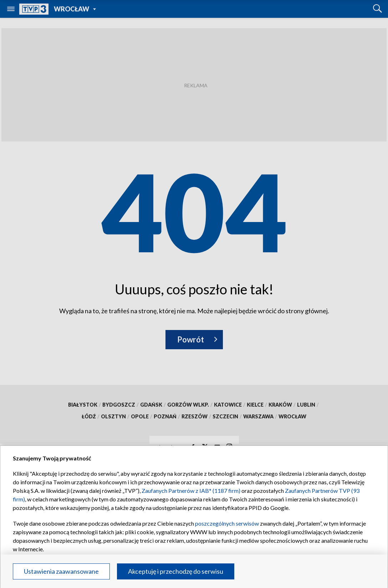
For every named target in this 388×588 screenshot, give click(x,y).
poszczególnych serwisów (227, 523)
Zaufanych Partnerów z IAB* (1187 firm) (191, 491)
